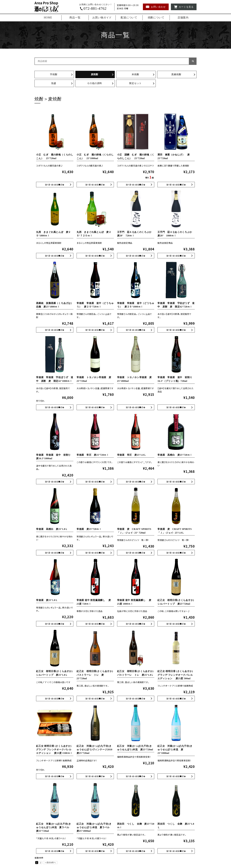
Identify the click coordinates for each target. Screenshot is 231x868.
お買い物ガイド (102, 18)
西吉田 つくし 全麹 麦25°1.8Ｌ (176, 851)
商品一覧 (75, 18)
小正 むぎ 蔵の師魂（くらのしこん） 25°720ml (55, 185)
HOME (48, 18)
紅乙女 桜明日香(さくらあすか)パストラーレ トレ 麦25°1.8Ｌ (136, 699)
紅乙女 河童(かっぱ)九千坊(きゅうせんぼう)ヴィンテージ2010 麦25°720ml (96, 750)
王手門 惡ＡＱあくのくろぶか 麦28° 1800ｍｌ (176, 256)
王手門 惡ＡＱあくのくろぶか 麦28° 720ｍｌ (136, 256)
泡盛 (54, 83)
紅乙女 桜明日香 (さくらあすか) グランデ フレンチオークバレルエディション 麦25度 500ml (175, 675)
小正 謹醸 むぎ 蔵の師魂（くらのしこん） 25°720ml (136, 185)
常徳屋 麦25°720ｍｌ (89, 529)
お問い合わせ (156, 7)
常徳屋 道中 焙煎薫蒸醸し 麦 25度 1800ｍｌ (136, 624)
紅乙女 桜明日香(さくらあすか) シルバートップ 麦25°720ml (176, 624)
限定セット (135, 83)
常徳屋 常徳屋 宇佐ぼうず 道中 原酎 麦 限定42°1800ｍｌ (55, 408)
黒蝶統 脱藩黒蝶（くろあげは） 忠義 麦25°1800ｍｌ (55, 330)
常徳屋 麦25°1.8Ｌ (47, 600)
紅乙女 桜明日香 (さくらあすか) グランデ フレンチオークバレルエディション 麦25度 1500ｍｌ (54, 750)
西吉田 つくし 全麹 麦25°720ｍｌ (136, 851)
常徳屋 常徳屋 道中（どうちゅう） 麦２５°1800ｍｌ (136, 330)
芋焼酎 (54, 74)
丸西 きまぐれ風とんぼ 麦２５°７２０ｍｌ (95, 256)
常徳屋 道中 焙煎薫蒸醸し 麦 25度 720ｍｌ (95, 624)
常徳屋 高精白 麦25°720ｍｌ (175, 455)
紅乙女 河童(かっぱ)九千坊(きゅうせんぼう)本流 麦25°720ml (136, 777)
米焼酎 (135, 74)
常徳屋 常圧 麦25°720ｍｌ (93, 455)
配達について (129, 18)
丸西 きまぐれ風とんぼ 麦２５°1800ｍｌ (55, 256)
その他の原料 (95, 83)
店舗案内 (183, 18)
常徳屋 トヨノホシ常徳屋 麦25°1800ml (136, 408)
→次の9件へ (50, 863)
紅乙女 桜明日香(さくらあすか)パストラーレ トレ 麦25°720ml (95, 675)
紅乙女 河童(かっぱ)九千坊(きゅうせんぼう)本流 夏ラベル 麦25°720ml (54, 828)
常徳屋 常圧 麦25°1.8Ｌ (132, 455)
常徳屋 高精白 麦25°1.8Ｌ (52, 529)
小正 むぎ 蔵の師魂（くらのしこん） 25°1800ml (95, 185)
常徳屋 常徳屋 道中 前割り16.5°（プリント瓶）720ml (176, 408)
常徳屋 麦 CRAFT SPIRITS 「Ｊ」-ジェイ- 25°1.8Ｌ (176, 553)
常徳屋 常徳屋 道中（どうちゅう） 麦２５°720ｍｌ (95, 330)
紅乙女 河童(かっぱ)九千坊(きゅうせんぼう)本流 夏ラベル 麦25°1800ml (94, 828)
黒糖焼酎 (176, 74)
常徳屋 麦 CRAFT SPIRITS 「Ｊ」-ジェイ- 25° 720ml (136, 553)
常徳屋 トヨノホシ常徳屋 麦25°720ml (95, 408)
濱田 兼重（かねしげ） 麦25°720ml (176, 185)
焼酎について (156, 18)
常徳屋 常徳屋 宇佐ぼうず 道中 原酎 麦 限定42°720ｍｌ (176, 330)
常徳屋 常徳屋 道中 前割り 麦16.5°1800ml (55, 482)
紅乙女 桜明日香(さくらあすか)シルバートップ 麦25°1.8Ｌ (55, 699)
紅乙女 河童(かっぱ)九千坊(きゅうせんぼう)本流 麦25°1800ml (175, 750)
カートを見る (184, 7)
